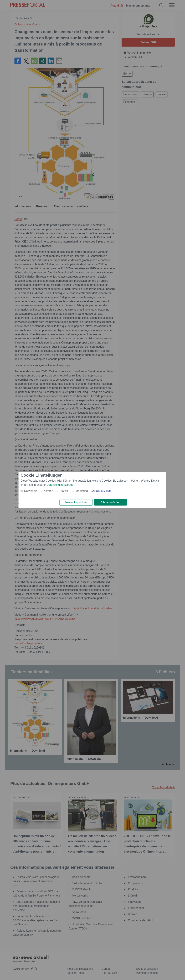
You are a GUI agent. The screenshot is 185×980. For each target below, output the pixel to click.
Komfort (48, 491)
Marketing (82, 491)
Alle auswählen (110, 502)
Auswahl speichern (76, 502)
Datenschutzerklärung (60, 484)
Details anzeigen (102, 490)
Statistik (64, 491)
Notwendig (31, 491)
